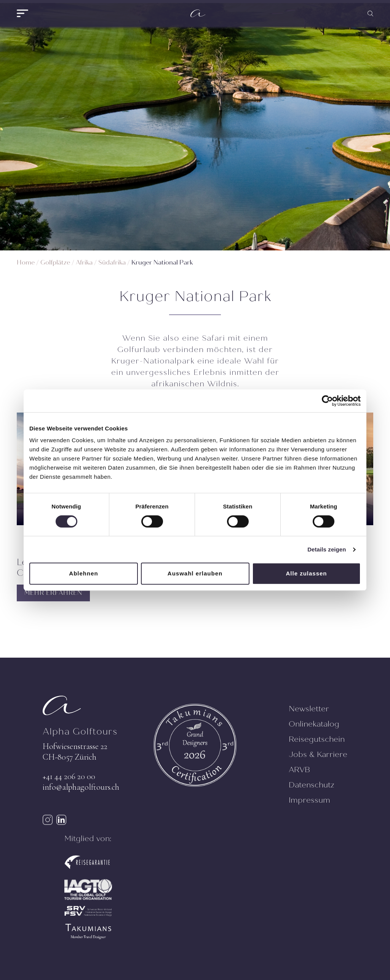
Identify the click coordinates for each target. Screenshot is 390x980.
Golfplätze (55, 262)
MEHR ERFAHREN (53, 593)
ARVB (299, 770)
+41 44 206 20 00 (69, 776)
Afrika (84, 262)
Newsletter (309, 709)
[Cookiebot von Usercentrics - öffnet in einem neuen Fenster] (327, 401)
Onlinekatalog (314, 724)
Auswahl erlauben (195, 573)
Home (26, 262)
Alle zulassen (306, 573)
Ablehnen (83, 573)
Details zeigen (327, 549)
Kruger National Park (162, 262)
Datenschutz (312, 785)
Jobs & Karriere (318, 755)
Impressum (309, 800)
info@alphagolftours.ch (81, 787)
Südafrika (112, 262)
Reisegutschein (317, 739)
